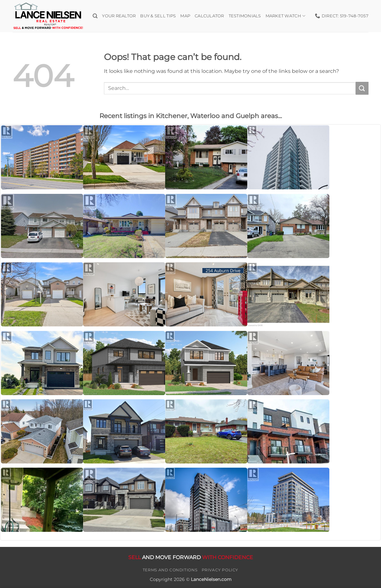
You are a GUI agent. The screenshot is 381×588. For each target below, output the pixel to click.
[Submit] (362, 88)
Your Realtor (119, 16)
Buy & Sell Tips (158, 16)
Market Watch (286, 16)
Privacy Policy (220, 570)
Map (185, 16)
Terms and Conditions (170, 570)
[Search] (95, 16)
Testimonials (245, 16)
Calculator (209, 16)
